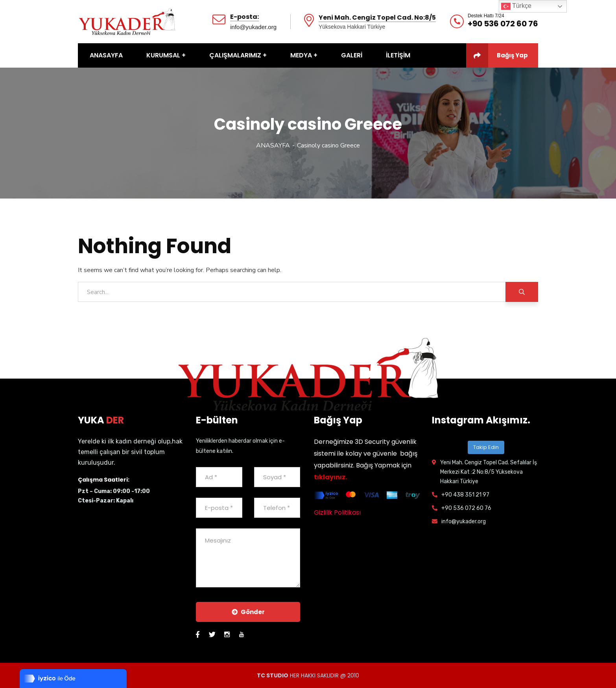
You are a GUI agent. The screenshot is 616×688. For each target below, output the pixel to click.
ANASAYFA (273, 145)
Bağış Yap (497, 55)
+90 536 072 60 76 (503, 24)
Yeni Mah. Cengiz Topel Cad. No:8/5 (377, 18)
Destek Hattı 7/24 (486, 16)
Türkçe (516, 6)
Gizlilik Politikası (337, 512)
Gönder (248, 612)
